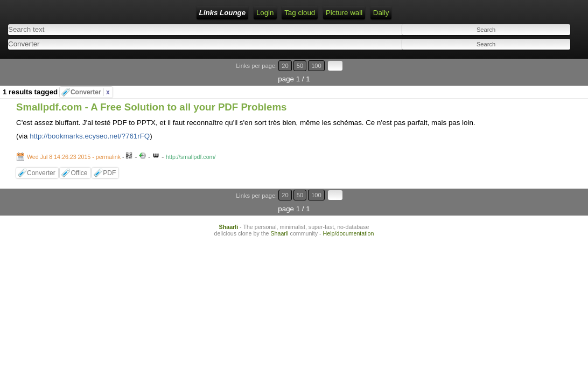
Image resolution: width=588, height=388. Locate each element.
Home (144, 13)
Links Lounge (100, 13)
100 (549, 61)
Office (79, 155)
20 (527, 61)
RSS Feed (209, 13)
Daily (333, 13)
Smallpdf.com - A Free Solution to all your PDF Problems (151, 89)
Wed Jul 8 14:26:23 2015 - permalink (74, 138)
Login (173, 13)
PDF (109, 155)
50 (538, 61)
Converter (90, 74)
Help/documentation (349, 202)
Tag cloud (251, 13)
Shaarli (229, 195)
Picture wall (296, 13)
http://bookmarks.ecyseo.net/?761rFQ (90, 118)
